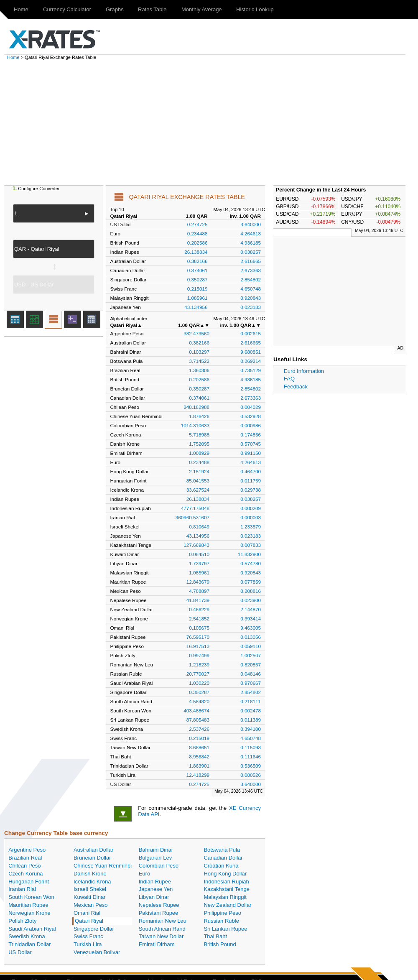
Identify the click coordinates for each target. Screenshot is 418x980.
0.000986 (251, 425)
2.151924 (199, 471)
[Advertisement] (213, 122)
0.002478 (251, 711)
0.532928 (251, 416)
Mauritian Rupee (28, 905)
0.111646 (251, 757)
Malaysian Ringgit (225, 897)
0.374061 (198, 270)
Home (21, 9)
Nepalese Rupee (159, 905)
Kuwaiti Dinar (90, 897)
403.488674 (196, 711)
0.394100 (251, 729)
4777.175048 (195, 508)
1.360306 (199, 370)
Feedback (296, 387)
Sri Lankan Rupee (225, 929)
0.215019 (198, 289)
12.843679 (198, 582)
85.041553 (198, 481)
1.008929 (199, 453)
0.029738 (251, 490)
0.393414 (251, 619)
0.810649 (199, 527)
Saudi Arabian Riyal (32, 929)
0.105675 (199, 628)
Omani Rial (87, 913)
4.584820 (199, 701)
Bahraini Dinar (156, 850)
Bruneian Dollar (92, 858)
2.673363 (251, 270)
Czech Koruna (25, 874)
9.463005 (251, 628)
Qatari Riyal (89, 921)
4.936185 (251, 243)
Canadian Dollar (223, 858)
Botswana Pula (222, 850)
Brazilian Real (25, 858)
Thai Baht (215, 936)
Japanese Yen (156, 889)
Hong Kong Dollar (225, 874)
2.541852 (199, 619)
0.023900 (251, 600)
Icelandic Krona (92, 882)
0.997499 (199, 655)
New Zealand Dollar (227, 905)
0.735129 (251, 370)
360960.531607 (192, 517)
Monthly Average (202, 9)
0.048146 (251, 674)
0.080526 (251, 775)
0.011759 (251, 481)
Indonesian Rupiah (226, 882)
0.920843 (251, 298)
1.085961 (198, 298)
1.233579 (251, 527)
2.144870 (251, 609)
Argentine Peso (27, 850)
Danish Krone (90, 874)
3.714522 (199, 361)
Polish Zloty (22, 921)
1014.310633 (195, 425)
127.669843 (196, 545)
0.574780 (251, 563)
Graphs (115, 9)
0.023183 (251, 307)
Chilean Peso (24, 866)
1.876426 (199, 416)
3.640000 (251, 224)
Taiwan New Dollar (161, 936)
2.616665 (251, 261)
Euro (144, 874)
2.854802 (251, 279)
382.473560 (196, 333)
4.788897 (199, 591)
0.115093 (251, 747)
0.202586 (198, 243)
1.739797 (199, 563)
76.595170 (198, 637)
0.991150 (251, 453)
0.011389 (251, 720)
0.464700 (251, 471)
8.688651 (199, 747)
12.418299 (198, 775)
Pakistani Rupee (159, 913)
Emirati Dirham (157, 944)
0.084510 (199, 554)
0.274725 (198, 224)
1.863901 (199, 766)
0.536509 (251, 766)
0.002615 (251, 333)
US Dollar (20, 952)
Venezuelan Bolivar (97, 952)
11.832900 (249, 554)
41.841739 (198, 600)
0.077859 (251, 582)
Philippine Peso (222, 913)
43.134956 (196, 307)
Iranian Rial (22, 889)
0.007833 (251, 545)
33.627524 (198, 490)
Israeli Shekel (90, 889)
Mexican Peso (91, 905)
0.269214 (251, 361)
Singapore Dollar (94, 929)
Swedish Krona (27, 936)
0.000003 (251, 517)
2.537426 (199, 729)
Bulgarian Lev (155, 858)
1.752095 (199, 444)
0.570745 (251, 444)
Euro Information (304, 371)
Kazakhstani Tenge (227, 889)
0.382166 (198, 261)
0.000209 (251, 508)
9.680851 (251, 352)
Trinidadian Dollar (29, 944)
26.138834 (196, 252)
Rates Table (152, 9)
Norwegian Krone (29, 913)
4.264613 (251, 234)
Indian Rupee (155, 882)
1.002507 (251, 655)
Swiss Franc (88, 936)
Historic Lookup (255, 9)
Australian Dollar (93, 850)
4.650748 (251, 289)
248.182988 (196, 407)
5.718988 (199, 435)
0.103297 (199, 352)
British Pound (220, 944)
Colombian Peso (159, 866)
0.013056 (251, 637)
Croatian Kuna (221, 866)
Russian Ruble (221, 921)
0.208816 (251, 591)
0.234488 (198, 234)
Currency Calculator (67, 9)
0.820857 (251, 665)
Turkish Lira (88, 944)
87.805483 (198, 720)
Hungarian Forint (29, 882)
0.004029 (251, 407)
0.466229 (199, 609)
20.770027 (198, 674)
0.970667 (251, 683)
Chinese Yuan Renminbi (103, 866)
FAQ (289, 379)
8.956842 (199, 757)
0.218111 (251, 701)
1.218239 (199, 665)
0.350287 (198, 279)
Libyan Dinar (154, 897)
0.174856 (251, 435)
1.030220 (199, 683)
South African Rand (162, 929)
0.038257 (251, 252)
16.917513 (198, 646)
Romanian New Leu (163, 921)
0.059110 (251, 646)
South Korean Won (31, 897)
